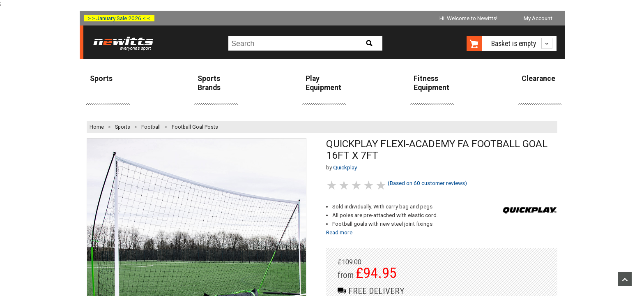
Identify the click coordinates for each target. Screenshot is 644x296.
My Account (538, 18)
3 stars (357, 185)
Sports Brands (209, 83)
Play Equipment (323, 83)
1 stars (332, 185)
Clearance (538, 79)
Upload (625, 279)
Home (97, 127)
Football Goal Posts (195, 127)
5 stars (382, 185)
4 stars (369, 185)
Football (151, 127)
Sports (101, 79)
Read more (339, 232)
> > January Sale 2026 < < (119, 18)
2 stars (345, 185)
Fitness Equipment (431, 83)
